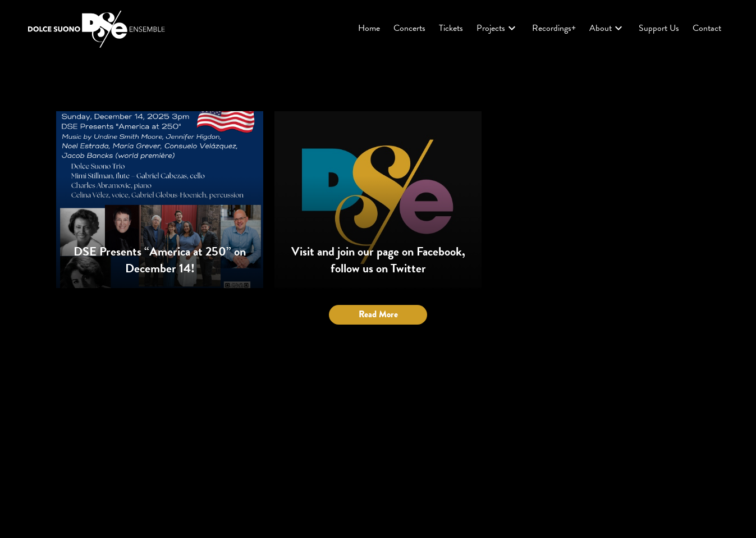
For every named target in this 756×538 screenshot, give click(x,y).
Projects (498, 28)
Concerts (409, 28)
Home (369, 28)
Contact (707, 28)
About (607, 28)
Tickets (451, 28)
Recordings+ (554, 28)
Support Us (659, 28)
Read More (378, 314)
